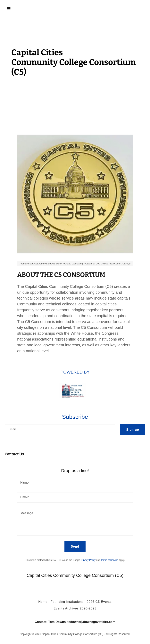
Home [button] (43, 602)
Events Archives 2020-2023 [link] (75, 608)
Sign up (133, 430)
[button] (21, 9)
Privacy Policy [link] (88, 560)
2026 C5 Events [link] (99, 602)
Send (75, 547)
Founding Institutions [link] (67, 602)
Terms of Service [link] (109, 560)
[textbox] (60, 430)
